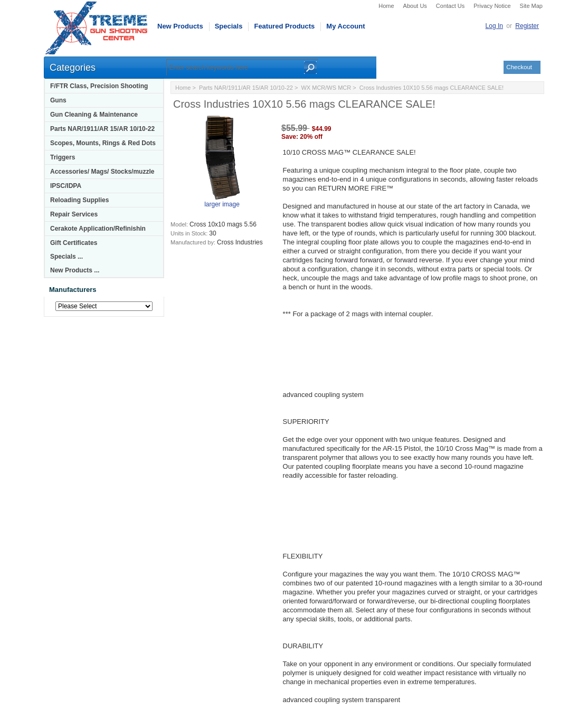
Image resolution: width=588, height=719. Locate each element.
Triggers (63, 157)
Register (527, 26)
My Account (345, 26)
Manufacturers (73, 290)
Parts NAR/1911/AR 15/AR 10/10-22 (102, 129)
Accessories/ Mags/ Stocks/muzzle (102, 172)
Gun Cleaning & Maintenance (94, 115)
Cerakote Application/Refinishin (98, 229)
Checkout (519, 67)
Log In (494, 26)
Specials (229, 26)
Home (386, 6)
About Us (415, 6)
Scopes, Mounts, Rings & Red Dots (103, 143)
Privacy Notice (492, 6)
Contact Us (450, 6)
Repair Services (74, 214)
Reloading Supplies (79, 200)
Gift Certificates (74, 243)
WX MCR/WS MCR (326, 88)
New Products (180, 26)
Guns (58, 100)
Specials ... (67, 257)
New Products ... (75, 270)
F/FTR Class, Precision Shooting (99, 86)
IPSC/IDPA (66, 186)
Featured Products (284, 26)
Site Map (531, 6)
